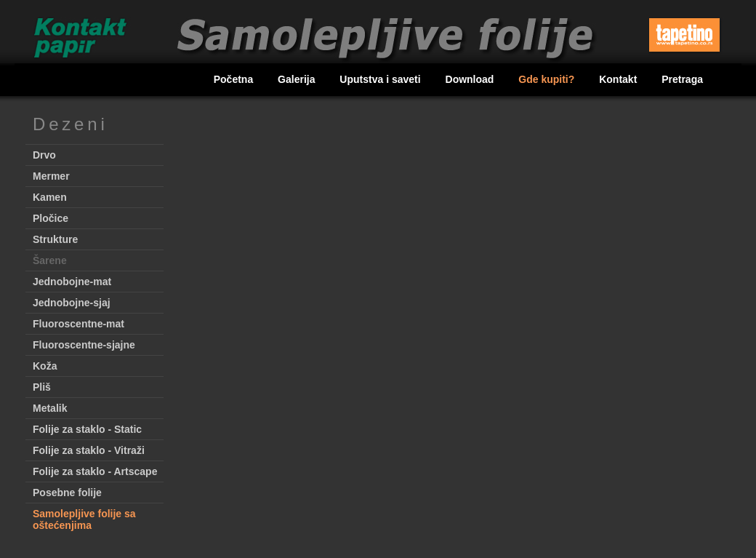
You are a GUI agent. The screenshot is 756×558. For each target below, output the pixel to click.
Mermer (51, 176)
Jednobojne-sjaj (72, 303)
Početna (235, 79)
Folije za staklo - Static (87, 429)
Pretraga (682, 79)
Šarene (50, 260)
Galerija (298, 79)
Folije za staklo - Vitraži (89, 450)
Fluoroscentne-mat (79, 324)
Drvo (44, 155)
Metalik (50, 408)
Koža (45, 366)
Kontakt (619, 79)
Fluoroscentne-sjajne (84, 345)
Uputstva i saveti (381, 79)
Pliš (42, 387)
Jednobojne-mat (72, 282)
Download (471, 79)
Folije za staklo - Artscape (95, 471)
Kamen (50, 197)
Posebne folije (67, 493)
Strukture (55, 239)
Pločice (51, 218)
